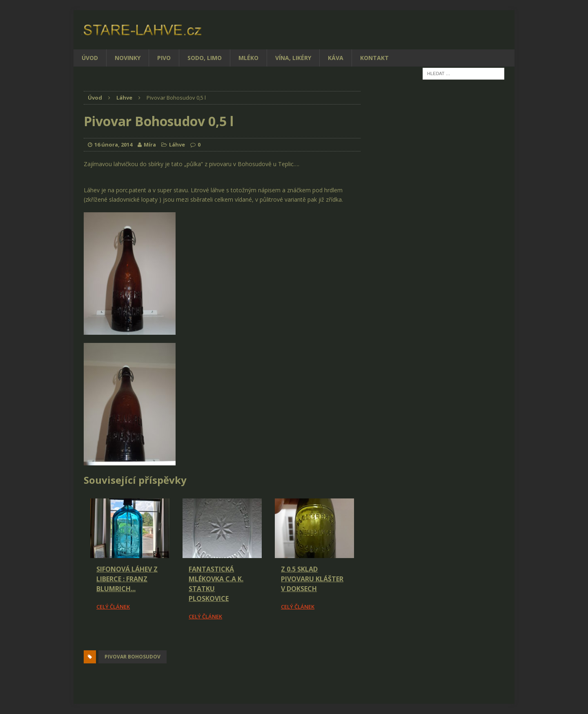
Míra (150, 145)
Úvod (90, 58)
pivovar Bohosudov (133, 657)
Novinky (128, 58)
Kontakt (374, 58)
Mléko (248, 58)
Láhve (177, 145)
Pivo (164, 58)
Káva (336, 58)
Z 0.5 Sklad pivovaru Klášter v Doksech (312, 579)
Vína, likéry (293, 58)
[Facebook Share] (85, 644)
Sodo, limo (205, 58)
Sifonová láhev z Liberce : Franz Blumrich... (127, 579)
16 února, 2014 (113, 145)
